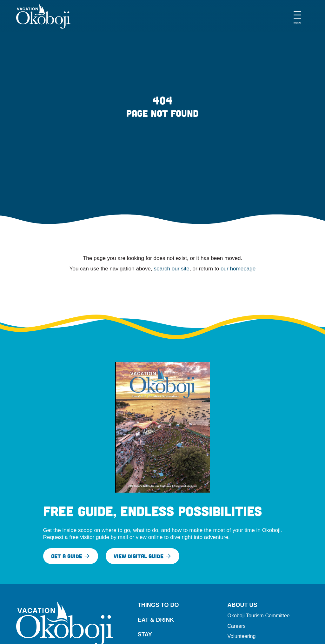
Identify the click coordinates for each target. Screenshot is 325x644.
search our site (172, 269)
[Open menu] (297, 16)
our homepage (238, 269)
